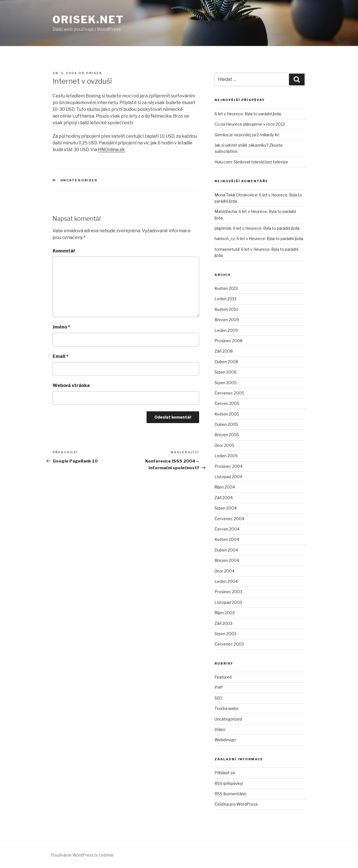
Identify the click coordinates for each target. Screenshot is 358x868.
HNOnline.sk (111, 150)
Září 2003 (223, 623)
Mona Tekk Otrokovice (236, 195)
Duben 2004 (226, 550)
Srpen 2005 (226, 383)
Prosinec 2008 (229, 341)
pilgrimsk (223, 228)
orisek (94, 73)
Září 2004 (224, 498)
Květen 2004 (227, 539)
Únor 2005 (224, 445)
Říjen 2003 (225, 613)
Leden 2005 (226, 456)
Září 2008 (224, 351)
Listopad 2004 (228, 477)
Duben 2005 (226, 424)
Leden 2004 (226, 581)
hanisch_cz (225, 239)
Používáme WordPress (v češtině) (82, 855)
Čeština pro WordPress (236, 804)
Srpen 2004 (226, 508)
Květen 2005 (227, 414)
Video (220, 729)
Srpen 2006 (226, 372)
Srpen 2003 (225, 634)
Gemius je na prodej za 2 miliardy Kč (247, 135)
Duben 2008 (226, 362)
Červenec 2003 (229, 644)
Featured (223, 677)
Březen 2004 (227, 560)
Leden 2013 (225, 299)
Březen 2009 (227, 320)
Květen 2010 (226, 309)
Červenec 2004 (229, 519)
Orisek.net (88, 20)
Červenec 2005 (229, 393)
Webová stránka (71, 385)
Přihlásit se (225, 773)
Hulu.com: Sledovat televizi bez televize (251, 162)
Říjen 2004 (225, 487)
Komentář (64, 251)
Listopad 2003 (228, 602)
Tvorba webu (226, 708)
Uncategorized (79, 180)
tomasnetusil (227, 249)
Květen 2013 (226, 288)
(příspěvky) (229, 783)
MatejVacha (226, 211)
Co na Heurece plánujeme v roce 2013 (250, 124)
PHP (219, 687)
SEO (218, 698)
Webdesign (225, 740)
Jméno (61, 327)
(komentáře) (230, 794)
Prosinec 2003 (228, 592)
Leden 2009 (226, 330)
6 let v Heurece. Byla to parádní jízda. (248, 114)
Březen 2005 (227, 435)
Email (61, 356)
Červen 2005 (227, 403)
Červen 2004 (227, 529)
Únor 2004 (224, 571)
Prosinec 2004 (229, 466)
